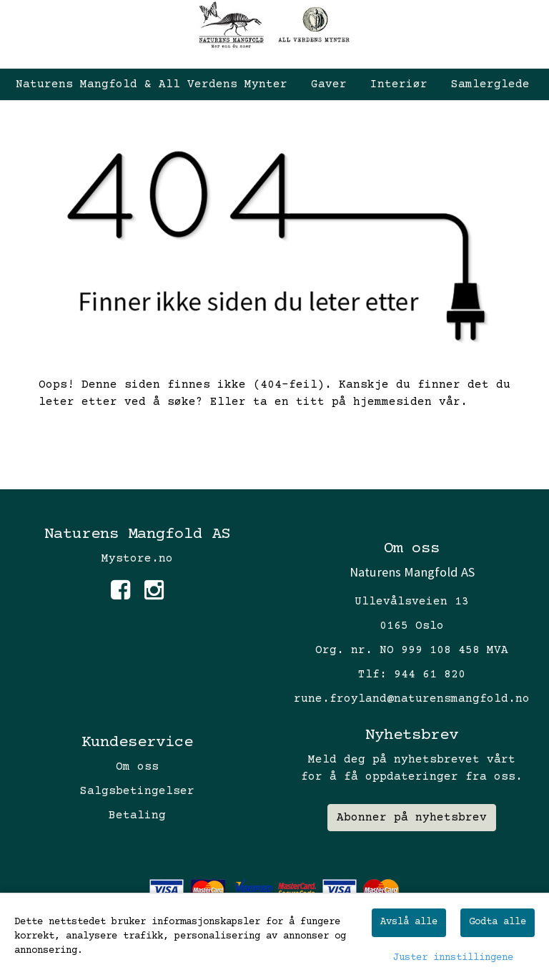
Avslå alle (409, 922)
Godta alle (498, 922)
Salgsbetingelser (137, 791)
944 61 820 (430, 675)
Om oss (137, 767)
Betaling (137, 815)
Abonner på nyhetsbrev (412, 818)
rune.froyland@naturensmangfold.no (412, 699)
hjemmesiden (392, 402)
